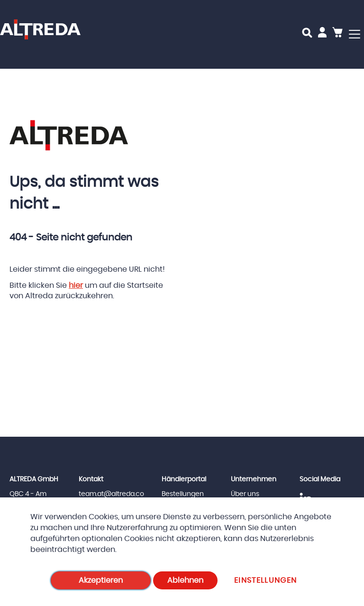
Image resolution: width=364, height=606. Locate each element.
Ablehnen (185, 580)
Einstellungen (266, 580)
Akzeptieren (101, 580)
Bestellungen (183, 494)
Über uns (245, 494)
